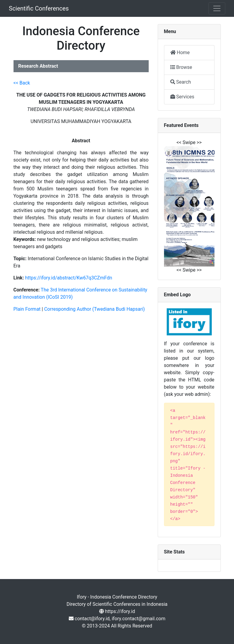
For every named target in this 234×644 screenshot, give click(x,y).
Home (180, 52)
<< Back (22, 83)
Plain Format (27, 309)
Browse (181, 67)
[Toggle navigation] (217, 8)
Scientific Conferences (39, 8)
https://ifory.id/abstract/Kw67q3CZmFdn (68, 278)
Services (182, 97)
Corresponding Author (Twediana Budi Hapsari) (94, 309)
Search (181, 82)
